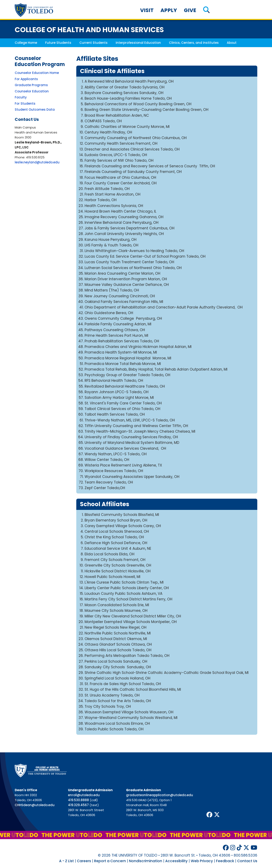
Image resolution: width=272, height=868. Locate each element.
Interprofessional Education (138, 43)
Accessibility (176, 861)
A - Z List (66, 861)
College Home (26, 43)
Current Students (93, 43)
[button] (206, 10)
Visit (147, 10)
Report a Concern (110, 861)
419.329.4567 (78, 805)
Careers (84, 861)
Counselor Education (32, 91)
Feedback (225, 861)
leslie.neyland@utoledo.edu (37, 162)
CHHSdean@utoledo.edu (35, 805)
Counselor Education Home (37, 73)
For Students (25, 103)
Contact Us (247, 861)
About (232, 43)
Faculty (21, 97)
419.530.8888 (78, 800)
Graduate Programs (31, 85)
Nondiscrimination (146, 861)
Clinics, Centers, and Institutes (194, 43)
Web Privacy (202, 861)
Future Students (58, 43)
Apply (169, 10)
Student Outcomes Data (35, 110)
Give (190, 10)
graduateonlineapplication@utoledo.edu (160, 795)
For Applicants (26, 79)
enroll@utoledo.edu (84, 795)
